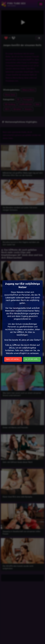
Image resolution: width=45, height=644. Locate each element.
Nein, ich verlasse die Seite (14, 359)
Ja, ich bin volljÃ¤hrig (33, 359)
